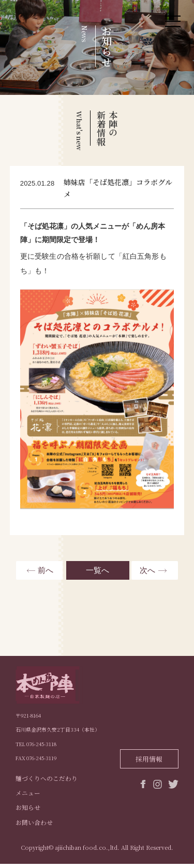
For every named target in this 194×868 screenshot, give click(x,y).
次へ (147, 570)
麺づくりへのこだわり (47, 781)
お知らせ (28, 811)
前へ (46, 570)
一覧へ (97, 570)
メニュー (28, 796)
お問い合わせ (34, 826)
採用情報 (149, 759)
